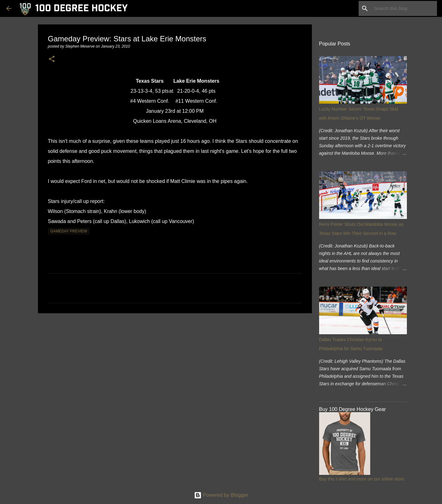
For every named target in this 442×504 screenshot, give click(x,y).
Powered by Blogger (221, 495)
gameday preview (69, 231)
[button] (52, 59)
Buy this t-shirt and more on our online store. (362, 479)
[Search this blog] (404, 8)
